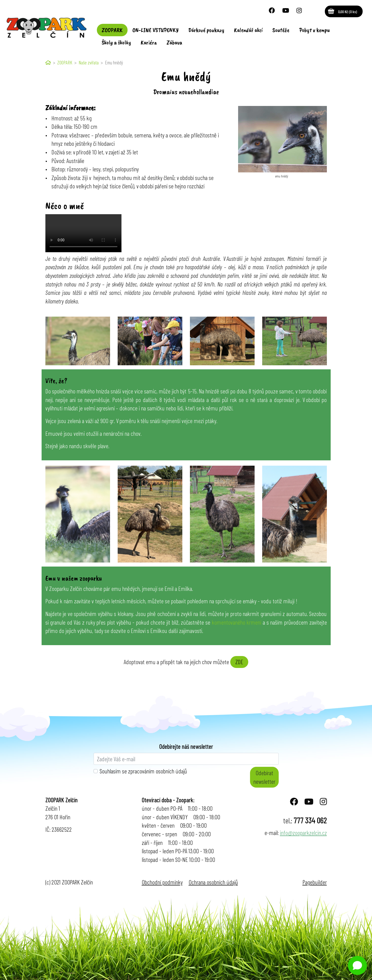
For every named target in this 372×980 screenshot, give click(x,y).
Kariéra (149, 42)
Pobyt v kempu (315, 30)
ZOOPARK (112, 30)
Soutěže (281, 30)
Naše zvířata (89, 62)
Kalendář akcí (248, 30)
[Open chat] (357, 965)
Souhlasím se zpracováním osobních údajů (143, 771)
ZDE (239, 662)
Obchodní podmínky (162, 882)
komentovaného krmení (237, 622)
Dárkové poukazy (206, 30)
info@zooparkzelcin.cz (303, 833)
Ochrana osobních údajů (213, 882)
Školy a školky (116, 42)
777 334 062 (310, 820)
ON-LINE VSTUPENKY (155, 30)
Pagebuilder (315, 882)
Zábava (174, 42)
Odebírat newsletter (264, 777)
